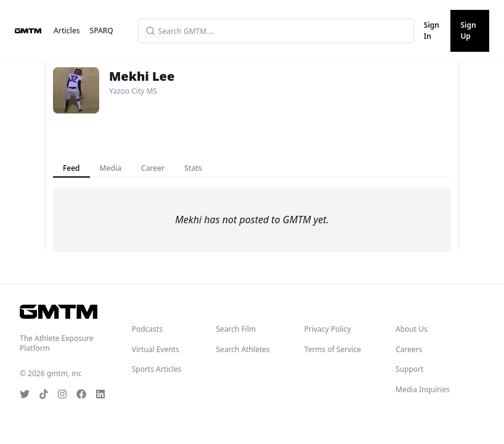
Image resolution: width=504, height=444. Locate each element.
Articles (67, 31)
